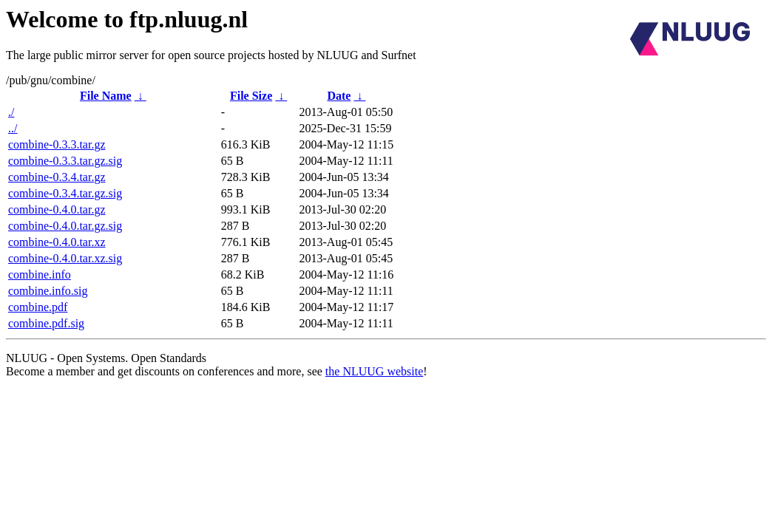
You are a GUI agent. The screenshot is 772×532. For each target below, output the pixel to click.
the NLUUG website (374, 371)
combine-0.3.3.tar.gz (57, 144)
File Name (106, 96)
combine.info (40, 274)
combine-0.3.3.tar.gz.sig (65, 161)
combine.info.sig (48, 291)
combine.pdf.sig (46, 323)
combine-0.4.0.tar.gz (57, 209)
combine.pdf (38, 307)
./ (11, 112)
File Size (251, 96)
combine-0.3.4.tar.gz (57, 177)
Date (339, 96)
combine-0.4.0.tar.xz (57, 242)
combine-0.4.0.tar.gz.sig (65, 226)
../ (13, 128)
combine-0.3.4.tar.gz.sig (65, 193)
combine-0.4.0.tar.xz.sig (65, 258)
